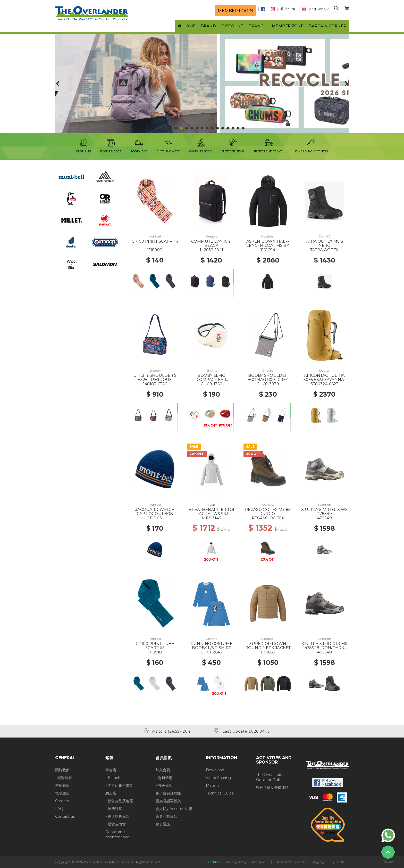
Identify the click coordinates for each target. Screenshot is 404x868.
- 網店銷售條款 (117, 816)
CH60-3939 (268, 384)
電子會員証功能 (168, 793)
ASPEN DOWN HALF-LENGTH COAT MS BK (268, 243)
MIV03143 (212, 518)
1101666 (268, 652)
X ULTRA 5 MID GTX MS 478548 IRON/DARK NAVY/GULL (324, 648)
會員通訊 (163, 824)
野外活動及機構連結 (272, 788)
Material (213, 785)
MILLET (211, 505)
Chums (211, 370)
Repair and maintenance (117, 834)
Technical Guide (220, 793)
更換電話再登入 (168, 801)
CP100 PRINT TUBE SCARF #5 (155, 646)
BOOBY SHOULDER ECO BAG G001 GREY (268, 378)
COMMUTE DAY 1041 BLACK (211, 243)
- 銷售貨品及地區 (119, 801)
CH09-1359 (212, 384)
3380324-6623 (324, 384)
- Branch (113, 778)
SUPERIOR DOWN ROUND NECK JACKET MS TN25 (268, 648)
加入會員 (163, 770)
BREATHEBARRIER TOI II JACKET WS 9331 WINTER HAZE (211, 514)
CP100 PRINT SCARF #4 (155, 241)
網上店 (111, 793)
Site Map (213, 862)
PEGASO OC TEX (268, 518)
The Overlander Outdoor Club (270, 777)
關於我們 (62, 770)
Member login (235, 11)
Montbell (155, 236)
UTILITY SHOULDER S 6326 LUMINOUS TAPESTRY (155, 380)
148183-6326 (155, 384)
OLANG (324, 236)
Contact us (65, 816)
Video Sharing (218, 778)
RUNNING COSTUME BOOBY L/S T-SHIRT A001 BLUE (212, 648)
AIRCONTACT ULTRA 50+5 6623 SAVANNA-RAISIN (325, 380)
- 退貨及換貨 (116, 824)
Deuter (324, 370)
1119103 (155, 518)
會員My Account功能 (174, 809)
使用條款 (62, 785)
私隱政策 (62, 793)
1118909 (155, 250)
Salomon (324, 505)
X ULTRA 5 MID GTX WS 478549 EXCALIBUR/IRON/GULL (324, 514)
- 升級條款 (164, 785)
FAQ (59, 809)
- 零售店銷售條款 (119, 785)
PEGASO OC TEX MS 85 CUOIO (268, 512)
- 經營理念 (64, 778)
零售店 (111, 770)
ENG (293, 9)
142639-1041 (211, 250)
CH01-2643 (211, 652)
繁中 (284, 9)
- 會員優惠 (164, 778)
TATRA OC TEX (324, 250)
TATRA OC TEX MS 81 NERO (324, 243)
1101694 (268, 250)
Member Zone (288, 26)
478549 (325, 518)
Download (215, 770)
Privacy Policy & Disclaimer (246, 862)
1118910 (155, 652)
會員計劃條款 (166, 816)
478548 (325, 652)
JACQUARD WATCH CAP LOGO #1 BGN (155, 512)
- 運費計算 (114, 809)
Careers (62, 801)
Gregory (212, 236)
